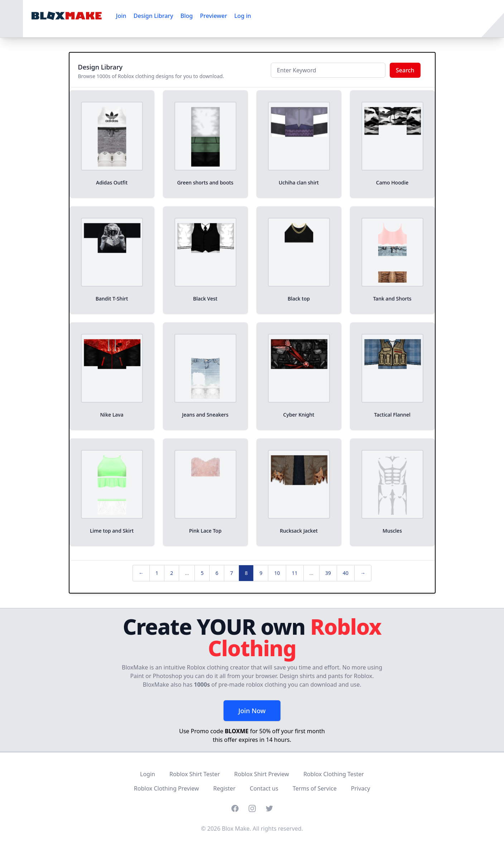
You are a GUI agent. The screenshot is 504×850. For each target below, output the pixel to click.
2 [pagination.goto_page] (172, 573)
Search (405, 70)
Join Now (252, 711)
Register (224, 788)
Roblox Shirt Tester (195, 774)
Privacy (361, 788)
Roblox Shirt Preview (262, 774)
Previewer (213, 16)
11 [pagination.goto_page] (295, 573)
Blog (187, 16)
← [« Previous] (141, 573)
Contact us (264, 788)
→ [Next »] (363, 573)
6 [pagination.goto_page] (217, 573)
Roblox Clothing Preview (166, 788)
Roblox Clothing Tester (334, 774)
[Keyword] (328, 70)
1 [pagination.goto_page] (157, 573)
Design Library (153, 16)
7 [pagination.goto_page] (231, 573)
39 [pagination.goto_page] (328, 573)
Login (148, 774)
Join (121, 16)
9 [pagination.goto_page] (261, 573)
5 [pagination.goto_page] (202, 573)
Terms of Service (315, 788)
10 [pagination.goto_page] (277, 573)
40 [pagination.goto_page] (346, 573)
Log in (243, 16)
